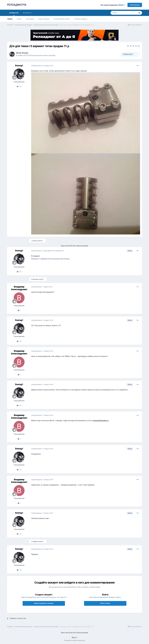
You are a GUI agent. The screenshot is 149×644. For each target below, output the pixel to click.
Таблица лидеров (81, 19)
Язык (74, 637)
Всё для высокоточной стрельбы (42, 55)
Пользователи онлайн (62, 19)
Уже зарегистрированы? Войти (113, 5)
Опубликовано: (42, 66)
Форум (10, 19)
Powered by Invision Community (75, 640)
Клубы (19, 19)
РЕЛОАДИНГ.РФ (17, 5)
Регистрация (135, 5)
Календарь (30, 19)
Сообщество (14, 14)
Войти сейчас (105, 603)
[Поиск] (124, 13)
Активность (27, 13)
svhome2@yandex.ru (101, 421)
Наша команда (44, 19)
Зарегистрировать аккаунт (44, 603)
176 (19, 87)
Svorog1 (25, 53)
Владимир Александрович (19, 288)
